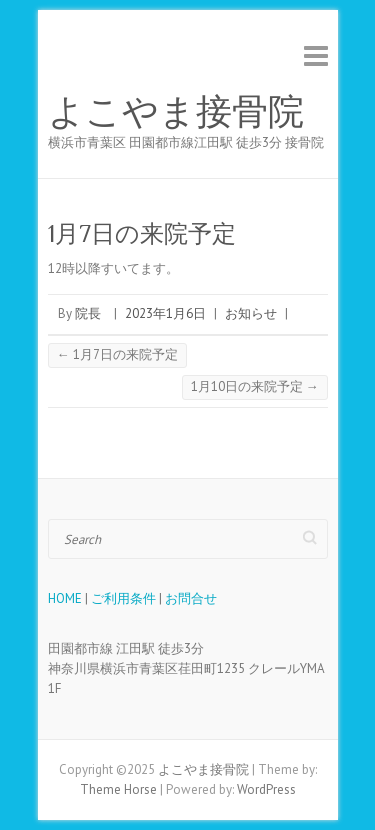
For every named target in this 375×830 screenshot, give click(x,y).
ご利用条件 (123, 598)
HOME (65, 598)
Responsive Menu (316, 55)
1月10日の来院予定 (255, 386)
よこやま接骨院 (176, 112)
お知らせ (251, 313)
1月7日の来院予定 (117, 354)
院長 (88, 313)
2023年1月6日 (165, 313)
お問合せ (191, 598)
